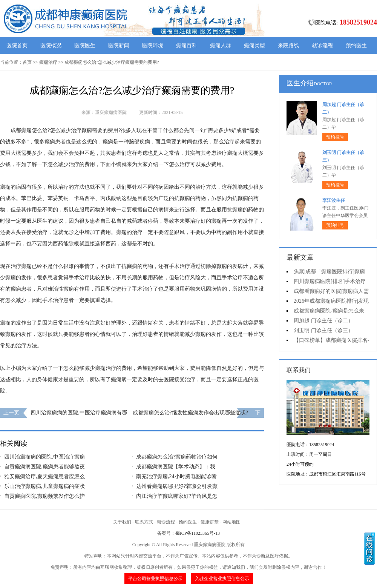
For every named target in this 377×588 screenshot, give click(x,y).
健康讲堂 (210, 522)
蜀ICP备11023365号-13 (198, 533)
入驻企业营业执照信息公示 (222, 579)
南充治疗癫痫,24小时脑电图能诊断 (176, 476)
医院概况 (51, 45)
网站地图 (231, 522)
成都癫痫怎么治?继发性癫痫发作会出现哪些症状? (190, 413)
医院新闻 (119, 45)
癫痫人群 (221, 45)
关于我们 (122, 522)
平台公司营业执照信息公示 (155, 579)
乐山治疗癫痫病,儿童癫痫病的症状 (44, 486)
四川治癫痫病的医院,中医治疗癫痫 (44, 457)
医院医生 (85, 45)
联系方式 (144, 522)
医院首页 (17, 45)
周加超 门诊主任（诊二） (323, 321)
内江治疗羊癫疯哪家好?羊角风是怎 (177, 496)
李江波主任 (334, 200)
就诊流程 (322, 45)
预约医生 (356, 45)
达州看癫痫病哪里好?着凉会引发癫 (177, 486)
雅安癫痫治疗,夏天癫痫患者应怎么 (44, 476)
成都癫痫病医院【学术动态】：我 (176, 467)
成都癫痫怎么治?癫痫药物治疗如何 (177, 457)
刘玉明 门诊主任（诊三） (323, 330)
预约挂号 (335, 137)
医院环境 (153, 45)
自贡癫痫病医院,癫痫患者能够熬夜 (44, 467)
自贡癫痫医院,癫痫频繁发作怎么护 (44, 496)
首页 (27, 62)
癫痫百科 (187, 45)
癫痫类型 (254, 45)
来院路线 (288, 45)
